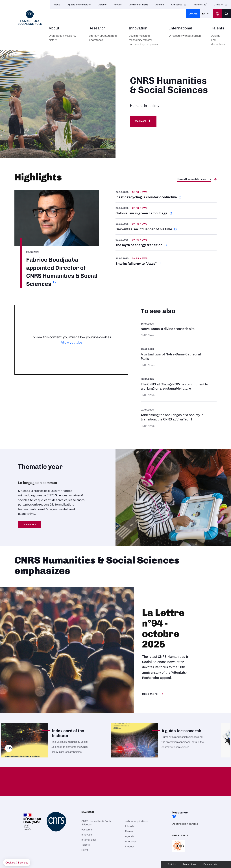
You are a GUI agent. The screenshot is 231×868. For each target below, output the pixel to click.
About (65, 36)
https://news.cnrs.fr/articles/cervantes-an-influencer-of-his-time (166, 226)
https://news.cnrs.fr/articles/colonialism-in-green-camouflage (166, 211)
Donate (193, 14)
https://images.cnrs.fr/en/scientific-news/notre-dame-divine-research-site (179, 329)
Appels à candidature (79, 5)
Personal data (210, 864)
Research (105, 36)
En (204, 14)
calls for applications (136, 821)
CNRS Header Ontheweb (217, 14)
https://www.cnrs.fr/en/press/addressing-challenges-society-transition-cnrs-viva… (179, 417)
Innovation (145, 38)
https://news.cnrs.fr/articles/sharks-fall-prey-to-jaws (166, 261)
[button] (17, 863)
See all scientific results (194, 179)
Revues (118, 5)
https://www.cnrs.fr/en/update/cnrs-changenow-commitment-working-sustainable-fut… (179, 387)
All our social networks (185, 824)
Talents (218, 38)
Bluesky (174, 816)
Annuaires (177, 5)
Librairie (102, 5)
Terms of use (189, 864)
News (57, 5)
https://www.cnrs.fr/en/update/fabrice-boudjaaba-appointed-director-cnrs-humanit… (57, 239)
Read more (140, 121)
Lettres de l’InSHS (139, 5)
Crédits (172, 864)
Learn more (30, 524)
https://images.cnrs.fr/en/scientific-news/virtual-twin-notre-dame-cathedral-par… (179, 357)
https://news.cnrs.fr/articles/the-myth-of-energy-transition (166, 242)
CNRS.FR (219, 5)
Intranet (198, 5)
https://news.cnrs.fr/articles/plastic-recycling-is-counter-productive (166, 196)
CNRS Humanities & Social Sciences (96, 823)
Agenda (160, 5)
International (186, 34)
